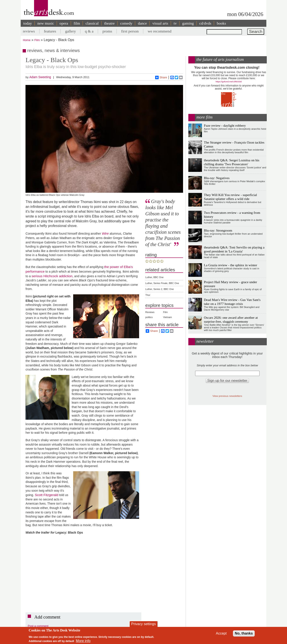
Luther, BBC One (154, 277)
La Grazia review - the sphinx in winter (231, 265)
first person (130, 31)
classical (92, 23)
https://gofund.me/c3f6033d (229, 82)
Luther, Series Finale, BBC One (162, 283)
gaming (188, 23)
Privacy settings (143, 624)
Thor (148, 295)
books (221, 23)
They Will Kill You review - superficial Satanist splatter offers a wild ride (230, 197)
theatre (109, 23)
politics (149, 317)
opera (64, 23)
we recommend (160, 31)
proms (107, 31)
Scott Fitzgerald (46, 495)
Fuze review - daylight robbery (225, 125)
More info (83, 641)
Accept (221, 633)
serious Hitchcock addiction (52, 276)
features (50, 31)
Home (27, 40)
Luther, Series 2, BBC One (160, 289)
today (28, 23)
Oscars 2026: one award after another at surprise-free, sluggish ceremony (231, 319)
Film (37, 40)
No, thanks (244, 633)
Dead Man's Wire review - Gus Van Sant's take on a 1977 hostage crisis (232, 302)
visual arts (160, 23)
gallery (70, 31)
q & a (89, 31)
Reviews (150, 312)
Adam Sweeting (40, 77)
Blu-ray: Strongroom (218, 230)
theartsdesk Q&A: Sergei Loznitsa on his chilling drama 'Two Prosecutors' (232, 162)
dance (142, 23)
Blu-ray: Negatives (217, 178)
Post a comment (38, 626)
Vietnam (167, 317)
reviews (29, 31)
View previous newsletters (227, 396)
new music (46, 23)
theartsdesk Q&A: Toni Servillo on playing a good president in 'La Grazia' (234, 249)
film (77, 23)
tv (175, 23)
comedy (126, 23)
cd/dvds (205, 23)
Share (161, 77)
